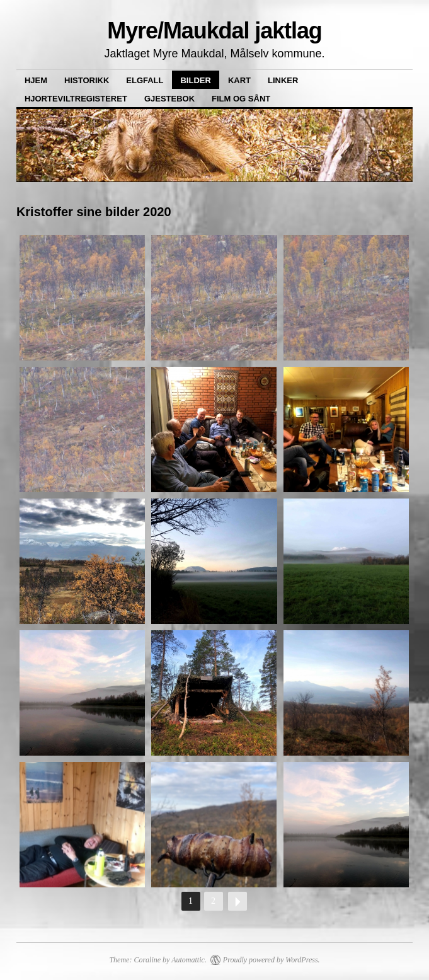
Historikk (87, 80)
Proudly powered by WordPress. (272, 960)
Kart (239, 80)
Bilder (195, 80)
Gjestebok (169, 99)
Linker (283, 80)
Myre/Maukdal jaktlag (214, 31)
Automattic (188, 960)
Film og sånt (241, 99)
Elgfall (145, 80)
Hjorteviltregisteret (76, 99)
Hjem (36, 80)
